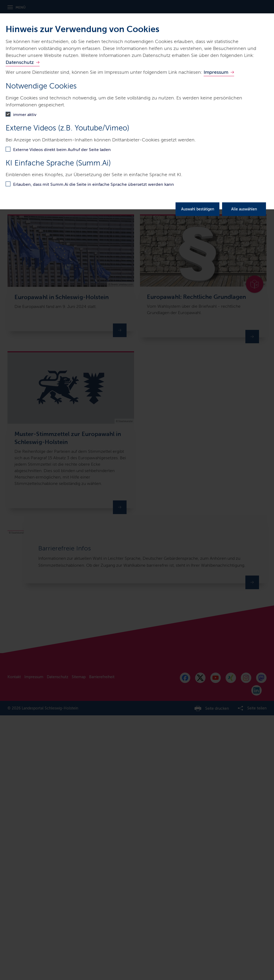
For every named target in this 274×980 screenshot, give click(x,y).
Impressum (216, 72)
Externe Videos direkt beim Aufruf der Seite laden (62, 150)
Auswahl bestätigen (198, 209)
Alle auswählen (244, 209)
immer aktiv (25, 115)
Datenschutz (20, 62)
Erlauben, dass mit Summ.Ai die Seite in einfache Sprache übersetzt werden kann (94, 184)
